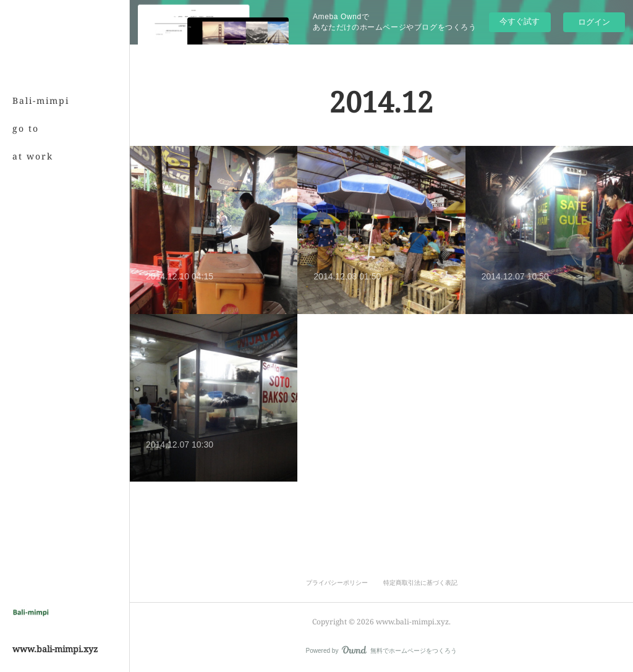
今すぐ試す (520, 21)
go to (26, 128)
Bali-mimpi (41, 100)
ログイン (594, 22)
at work (33, 156)
